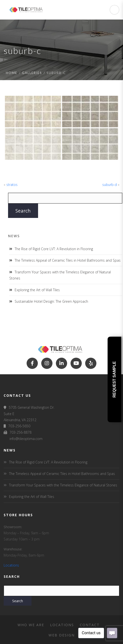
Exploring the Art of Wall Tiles (37, 290)
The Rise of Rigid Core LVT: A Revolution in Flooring (54, 249)
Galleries (32, 73)
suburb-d (110, 185)
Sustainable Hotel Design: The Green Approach (51, 301)
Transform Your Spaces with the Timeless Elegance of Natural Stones (63, 485)
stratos (12, 185)
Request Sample (114, 379)
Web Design (62, 635)
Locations (11, 565)
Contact (90, 625)
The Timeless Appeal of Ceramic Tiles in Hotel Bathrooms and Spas (68, 260)
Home (12, 73)
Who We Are (31, 625)
